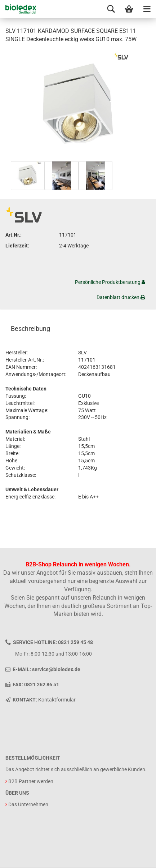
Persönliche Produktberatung (110, 282)
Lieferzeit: (17, 246)
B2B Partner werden (31, 781)
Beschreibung (30, 329)
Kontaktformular (57, 700)
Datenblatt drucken (121, 297)
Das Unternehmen (28, 804)
